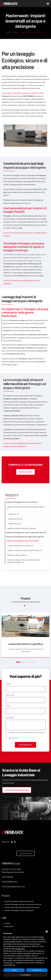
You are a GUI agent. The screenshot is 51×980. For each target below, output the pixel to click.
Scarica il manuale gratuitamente (16, 790)
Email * (9, 706)
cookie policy (20, 949)
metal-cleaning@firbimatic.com (13, 886)
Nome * (8, 684)
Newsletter (13, 738)
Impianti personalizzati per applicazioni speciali (22, 907)
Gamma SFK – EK (14, 514)
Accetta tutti (37, 970)
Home (8, 32)
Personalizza (25, 975)
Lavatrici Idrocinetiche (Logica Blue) (20, 546)
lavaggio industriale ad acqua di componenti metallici (25, 93)
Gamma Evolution (15, 524)
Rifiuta (14, 970)
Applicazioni (9, 927)
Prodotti (15, 32)
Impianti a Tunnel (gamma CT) (17, 555)
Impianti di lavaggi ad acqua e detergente (19, 911)
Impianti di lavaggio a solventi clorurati (22, 529)
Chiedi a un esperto (25, 472)
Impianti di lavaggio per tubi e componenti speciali (23, 904)
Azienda (7, 924)
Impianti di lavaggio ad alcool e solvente (19, 901)
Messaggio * (10, 718)
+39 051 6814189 (7, 877)
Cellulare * (11, 695)
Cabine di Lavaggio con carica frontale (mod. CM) (24, 551)
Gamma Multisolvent (16, 519)
